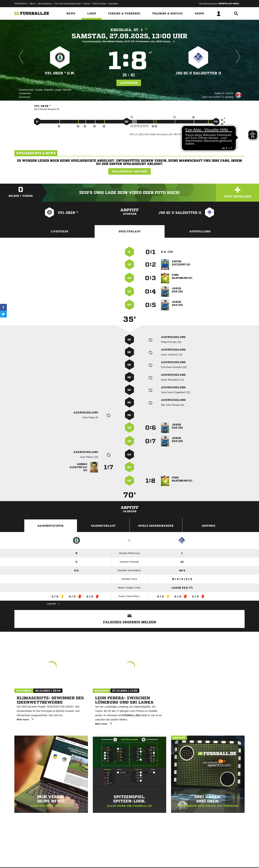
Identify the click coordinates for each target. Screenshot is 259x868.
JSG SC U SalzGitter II (198, 73)
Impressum (19, 860)
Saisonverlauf (103, 526)
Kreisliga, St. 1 (130, 30)
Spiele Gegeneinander (156, 526)
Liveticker (129, 83)
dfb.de (32, 4)
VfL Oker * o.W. (60, 73)
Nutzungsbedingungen (60, 860)
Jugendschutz (79, 860)
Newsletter (113, 4)
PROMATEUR (21, 4)
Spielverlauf (130, 231)
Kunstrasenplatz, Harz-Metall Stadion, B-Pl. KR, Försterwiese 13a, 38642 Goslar (129, 42)
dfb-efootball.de (45, 4)
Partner (87, 4)
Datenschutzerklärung (37, 860)
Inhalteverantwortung (98, 860)
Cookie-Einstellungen (120, 860)
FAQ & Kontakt (100, 4)
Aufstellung (200, 231)
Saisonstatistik (51, 526)
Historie (209, 526)
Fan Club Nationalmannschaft (68, 4)
